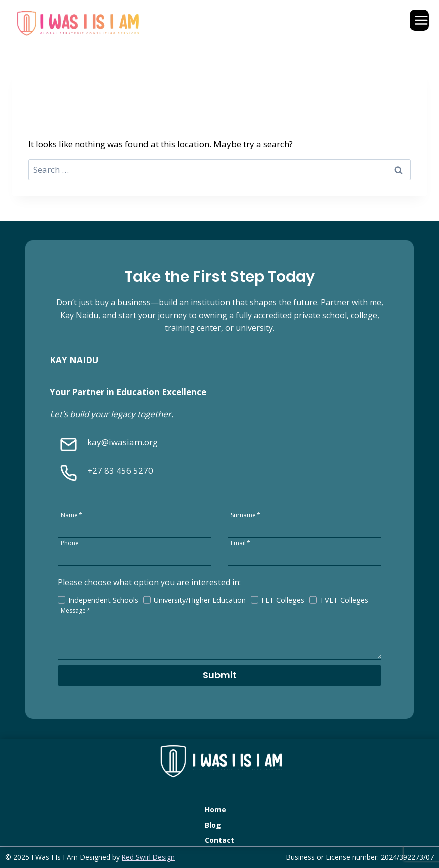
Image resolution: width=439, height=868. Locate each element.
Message (76, 610)
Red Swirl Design (149, 857)
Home (215, 810)
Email (240, 542)
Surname (245, 514)
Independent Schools (104, 599)
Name (72, 514)
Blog (213, 825)
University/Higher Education (200, 599)
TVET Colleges (345, 599)
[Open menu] (419, 20)
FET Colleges (283, 599)
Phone (70, 542)
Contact (220, 840)
